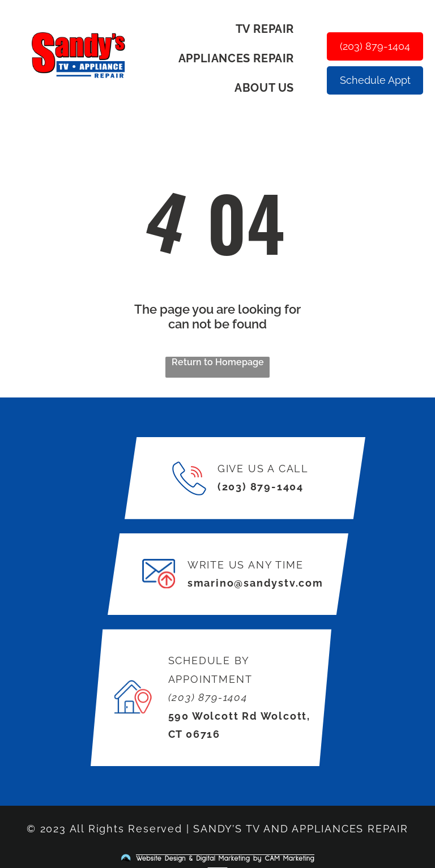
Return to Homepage (218, 362)
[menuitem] (269, 29)
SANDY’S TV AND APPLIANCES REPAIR (301, 829)
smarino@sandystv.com (255, 583)
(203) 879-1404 (261, 487)
